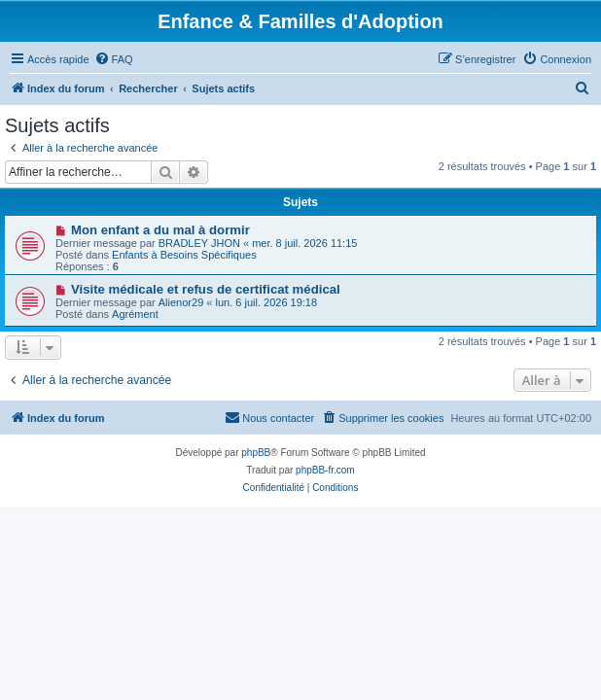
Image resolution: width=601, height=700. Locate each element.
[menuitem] (114, 59)
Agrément (135, 314)
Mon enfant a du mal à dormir (160, 230)
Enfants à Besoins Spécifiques (184, 255)
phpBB (256, 453)
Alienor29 (181, 302)
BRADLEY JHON (199, 243)
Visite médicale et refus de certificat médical (206, 289)
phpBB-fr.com (325, 470)
